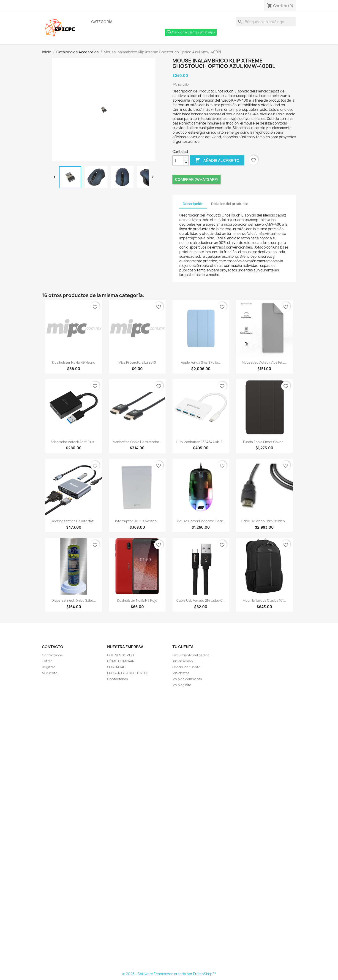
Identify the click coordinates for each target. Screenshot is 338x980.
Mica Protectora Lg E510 (137, 362)
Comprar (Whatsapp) (196, 179)
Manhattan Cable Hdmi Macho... (137, 442)
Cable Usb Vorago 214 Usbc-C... (201, 600)
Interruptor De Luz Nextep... (137, 521)
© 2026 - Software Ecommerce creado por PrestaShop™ (169, 974)
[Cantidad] (178, 160)
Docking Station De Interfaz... (74, 521)
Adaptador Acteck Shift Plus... (74, 442)
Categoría (102, 22)
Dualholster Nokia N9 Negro (74, 362)
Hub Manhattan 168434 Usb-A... (201, 442)
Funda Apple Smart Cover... (264, 442)
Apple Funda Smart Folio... (201, 362)
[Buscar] (266, 22)
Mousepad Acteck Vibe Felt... (264, 362)
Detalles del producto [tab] (230, 204)
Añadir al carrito (217, 160)
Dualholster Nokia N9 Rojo (137, 600)
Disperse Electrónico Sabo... (74, 600)
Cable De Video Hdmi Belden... (264, 521)
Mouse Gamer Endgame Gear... (201, 521)
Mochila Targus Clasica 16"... (264, 600)
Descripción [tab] (193, 204)
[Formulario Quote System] (169, 830)
